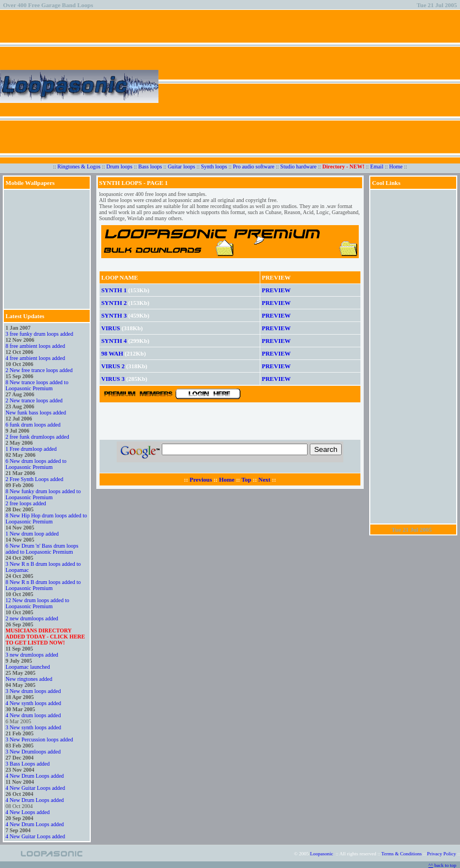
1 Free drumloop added (31, 449)
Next (265, 479)
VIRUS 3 (113, 379)
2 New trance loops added (34, 400)
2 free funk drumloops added (37, 437)
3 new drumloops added (32, 655)
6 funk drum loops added (33, 425)
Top (247, 479)
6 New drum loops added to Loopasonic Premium (36, 464)
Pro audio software (254, 166)
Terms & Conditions (401, 854)
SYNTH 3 (114, 315)
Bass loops (150, 166)
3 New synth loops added (33, 727)
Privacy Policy (442, 854)
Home (396, 166)
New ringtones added (29, 679)
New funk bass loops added (36, 413)
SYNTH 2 (114, 303)
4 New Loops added (28, 812)
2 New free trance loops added (39, 370)
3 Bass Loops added (28, 764)
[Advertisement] (303, 86)
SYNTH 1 (114, 290)
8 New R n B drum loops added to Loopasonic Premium (43, 585)
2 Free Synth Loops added (34, 479)
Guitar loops (182, 166)
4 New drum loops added (33, 715)
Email (377, 166)
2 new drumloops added (32, 618)
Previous (201, 479)
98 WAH (112, 353)
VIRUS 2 (113, 366)
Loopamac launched (28, 667)
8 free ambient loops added (35, 346)
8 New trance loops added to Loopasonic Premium (37, 385)
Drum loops (119, 166)
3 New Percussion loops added (39, 739)
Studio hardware (298, 166)
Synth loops (214, 166)
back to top (444, 865)
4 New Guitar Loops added (35, 788)
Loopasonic (322, 854)
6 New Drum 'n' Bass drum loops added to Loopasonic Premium (42, 549)
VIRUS (111, 328)
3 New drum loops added (33, 691)
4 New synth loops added (33, 703)
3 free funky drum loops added (39, 334)
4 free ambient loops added (35, 358)
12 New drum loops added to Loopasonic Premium (37, 603)
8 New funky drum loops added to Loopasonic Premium (43, 494)
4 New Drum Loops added (35, 776)
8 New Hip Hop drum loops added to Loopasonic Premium (46, 518)
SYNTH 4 (114, 341)
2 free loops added (26, 503)
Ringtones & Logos (79, 166)
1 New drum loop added (32, 534)
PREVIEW (276, 290)
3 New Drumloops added (33, 752)
